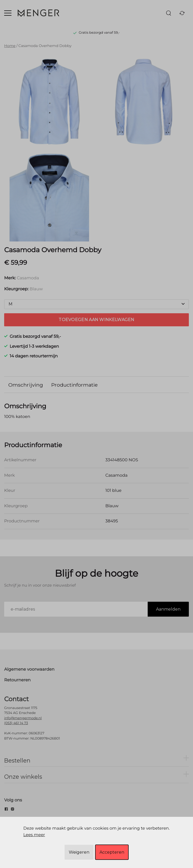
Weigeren (79, 852)
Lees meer (34, 835)
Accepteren (112, 852)
